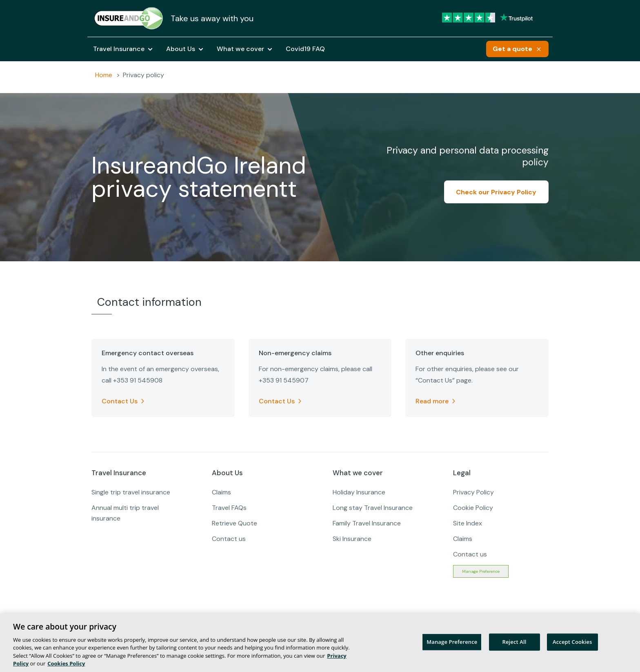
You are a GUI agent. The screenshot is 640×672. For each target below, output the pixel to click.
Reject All (514, 642)
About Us (181, 49)
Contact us (229, 539)
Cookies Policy (66, 663)
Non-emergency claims (295, 353)
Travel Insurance (119, 49)
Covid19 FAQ (305, 49)
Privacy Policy (473, 492)
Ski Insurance (352, 539)
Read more (432, 401)
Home (104, 75)
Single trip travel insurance (131, 492)
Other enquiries (440, 353)
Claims (221, 492)
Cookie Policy (473, 508)
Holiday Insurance (359, 492)
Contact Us (120, 401)
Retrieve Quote (234, 523)
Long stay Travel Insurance (373, 508)
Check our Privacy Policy (496, 192)
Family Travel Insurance (367, 523)
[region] (320, 643)
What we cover (240, 49)
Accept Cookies (572, 642)
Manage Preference (481, 571)
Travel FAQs (229, 508)
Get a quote (512, 49)
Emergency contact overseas (148, 353)
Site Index (468, 523)
